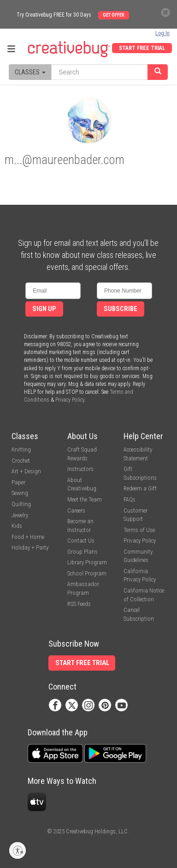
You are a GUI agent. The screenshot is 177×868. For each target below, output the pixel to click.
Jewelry (20, 515)
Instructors (80, 469)
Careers (76, 510)
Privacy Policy (70, 400)
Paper (18, 482)
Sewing (20, 493)
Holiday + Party (30, 547)
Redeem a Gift (140, 488)
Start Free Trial (142, 48)
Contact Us (81, 541)
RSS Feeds (79, 604)
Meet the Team (85, 499)
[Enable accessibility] (18, 850)
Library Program (87, 562)
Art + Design (26, 471)
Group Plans (83, 552)
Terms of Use (139, 530)
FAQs (130, 499)
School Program (87, 573)
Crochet (21, 461)
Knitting (21, 449)
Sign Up (44, 309)
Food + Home (28, 537)
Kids (17, 526)
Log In (162, 33)
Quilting (21, 504)
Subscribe (121, 309)
